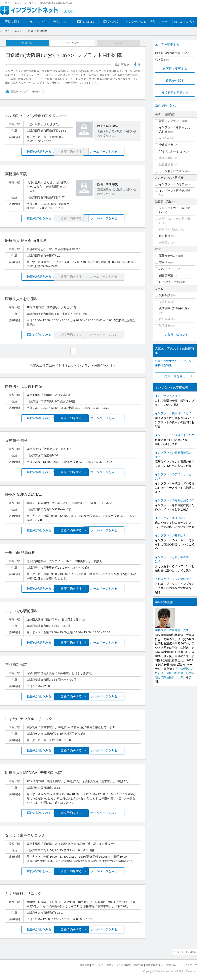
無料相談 (165, 295)
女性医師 (165, 302)
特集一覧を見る (175, 376)
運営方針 (134, 964)
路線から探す (175, 81)
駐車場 (163, 262)
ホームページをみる (118, 152)
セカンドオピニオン (172, 171)
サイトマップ (189, 964)
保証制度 (165, 236)
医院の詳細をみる (28, 152)
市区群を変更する (175, 69)
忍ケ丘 (162, 59)
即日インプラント (170, 121)
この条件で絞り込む (175, 335)
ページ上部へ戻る (186, 951)
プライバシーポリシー (97, 964)
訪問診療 (165, 326)
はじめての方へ (185, 22)
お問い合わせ (171, 964)
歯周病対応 (166, 158)
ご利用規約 (120, 964)
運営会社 (76, 964)
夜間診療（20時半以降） (175, 308)
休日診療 (165, 319)
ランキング (37, 22)
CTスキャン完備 (169, 282)
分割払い (165, 242)
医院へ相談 (111, 22)
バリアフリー (167, 269)
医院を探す (12, 22)
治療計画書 (166, 164)
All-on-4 (164, 138)
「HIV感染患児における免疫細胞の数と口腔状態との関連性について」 (175, 673)
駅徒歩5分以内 (168, 256)
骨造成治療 (166, 145)
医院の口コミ (86, 22)
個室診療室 (166, 275)
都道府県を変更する (175, 93)
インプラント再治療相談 (174, 191)
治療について (62, 22)
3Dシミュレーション (172, 151)
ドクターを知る (136, 22)
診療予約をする (73, 418)
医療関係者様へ (151, 964)
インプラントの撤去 (172, 184)
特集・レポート (160, 22)
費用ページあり (169, 229)
